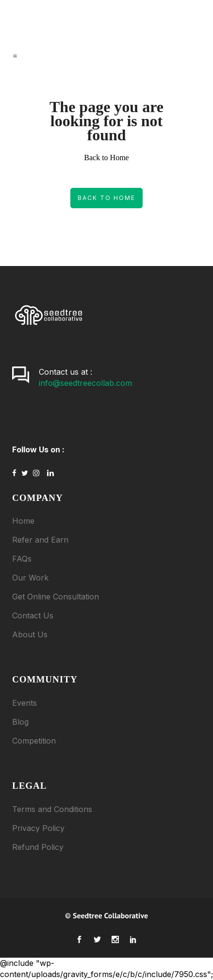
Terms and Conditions (52, 809)
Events (25, 703)
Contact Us (33, 615)
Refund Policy (38, 847)
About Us (30, 634)
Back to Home (106, 198)
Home (23, 521)
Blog (20, 722)
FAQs (22, 559)
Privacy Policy (38, 828)
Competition (34, 741)
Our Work (30, 578)
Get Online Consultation (56, 597)
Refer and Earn (40, 540)
